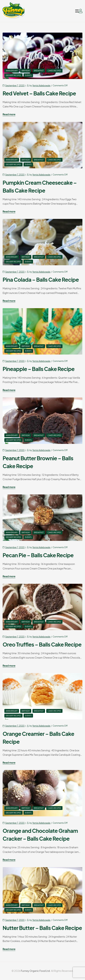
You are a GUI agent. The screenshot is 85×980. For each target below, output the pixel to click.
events (28, 75)
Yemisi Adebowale (41, 86)
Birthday (26, 71)
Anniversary (12, 71)
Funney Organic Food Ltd (35, 971)
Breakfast (39, 71)
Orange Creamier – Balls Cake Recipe (38, 738)
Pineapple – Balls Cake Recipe (39, 369)
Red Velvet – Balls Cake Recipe (39, 93)
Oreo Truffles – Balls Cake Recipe (42, 644)
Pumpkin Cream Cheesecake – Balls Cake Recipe (40, 187)
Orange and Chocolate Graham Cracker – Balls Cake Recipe (40, 835)
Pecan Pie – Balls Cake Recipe (38, 555)
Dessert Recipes (13, 75)
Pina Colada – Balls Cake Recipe (41, 280)
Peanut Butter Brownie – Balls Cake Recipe (38, 462)
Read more (9, 114)
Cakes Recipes (54, 71)
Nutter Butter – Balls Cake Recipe (42, 928)
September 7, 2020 (15, 86)
